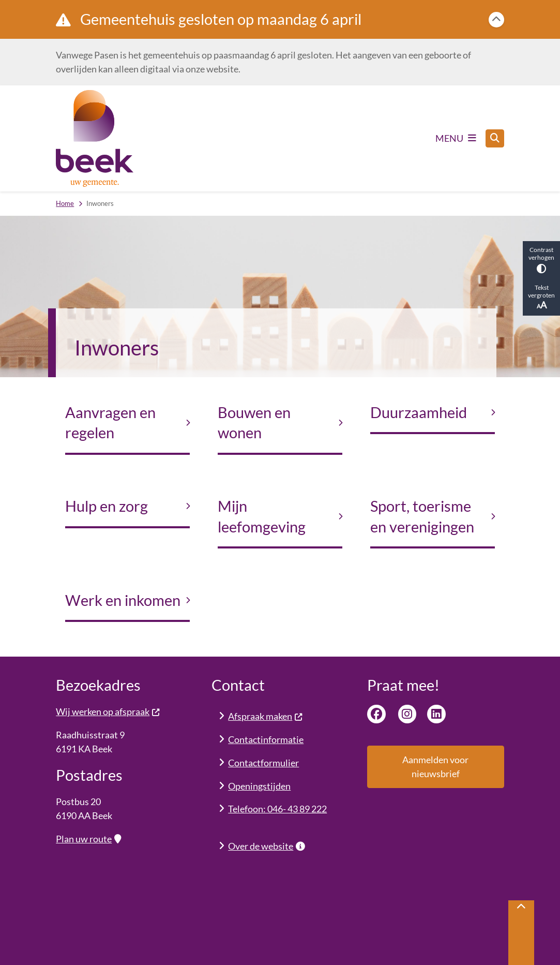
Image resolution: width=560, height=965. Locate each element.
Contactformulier (263, 763)
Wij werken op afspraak (108, 711)
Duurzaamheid (419, 412)
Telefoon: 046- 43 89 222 (277, 809)
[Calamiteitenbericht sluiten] (496, 20)
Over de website (266, 846)
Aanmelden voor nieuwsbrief (435, 767)
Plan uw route (88, 839)
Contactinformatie (266, 739)
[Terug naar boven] (521, 933)
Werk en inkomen (123, 600)
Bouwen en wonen (254, 422)
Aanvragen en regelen (110, 422)
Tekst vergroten (541, 297)
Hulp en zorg (107, 506)
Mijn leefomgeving (262, 516)
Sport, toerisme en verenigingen (422, 516)
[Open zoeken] (495, 139)
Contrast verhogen (541, 259)
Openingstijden (259, 786)
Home (65, 203)
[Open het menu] (456, 138)
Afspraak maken (265, 716)
